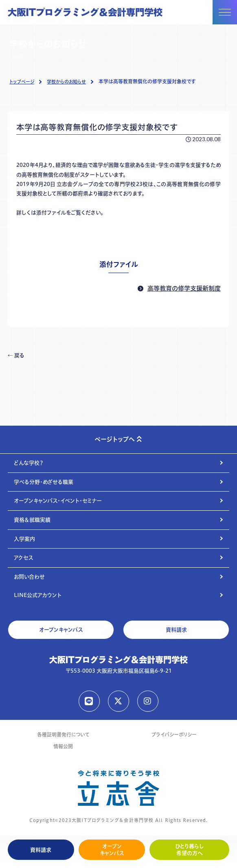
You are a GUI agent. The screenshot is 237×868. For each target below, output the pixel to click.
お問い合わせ (29, 577)
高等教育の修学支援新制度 (184, 288)
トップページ (22, 82)
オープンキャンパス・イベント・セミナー (58, 501)
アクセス (23, 558)
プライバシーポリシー (174, 735)
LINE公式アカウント (38, 595)
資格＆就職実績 (32, 520)
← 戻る (16, 355)
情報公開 (63, 747)
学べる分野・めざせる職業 (44, 482)
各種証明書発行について (63, 735)
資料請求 (41, 850)
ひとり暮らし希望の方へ (190, 849)
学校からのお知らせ (66, 82)
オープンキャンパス (112, 849)
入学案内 (24, 539)
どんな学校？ (29, 463)
